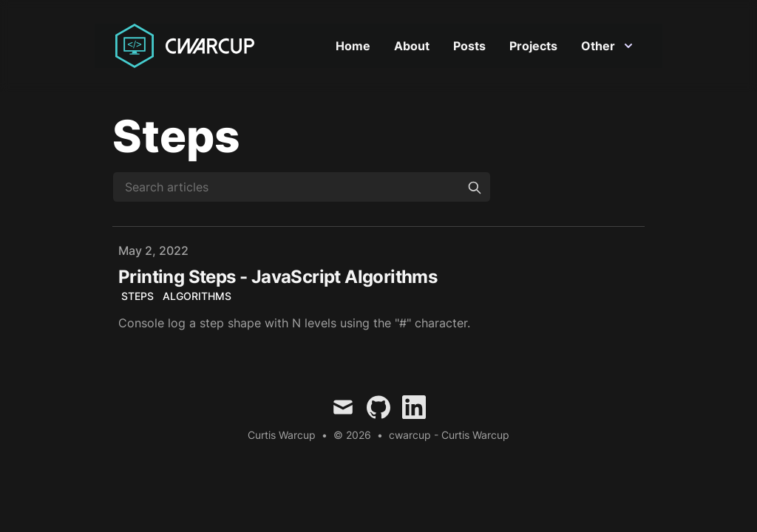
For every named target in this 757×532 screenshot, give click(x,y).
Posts (469, 46)
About (412, 46)
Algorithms (197, 296)
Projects (533, 46)
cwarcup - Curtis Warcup (449, 435)
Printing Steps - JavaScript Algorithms (278, 277)
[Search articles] (302, 187)
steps (138, 296)
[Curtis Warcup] (188, 46)
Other (607, 46)
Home (353, 46)
